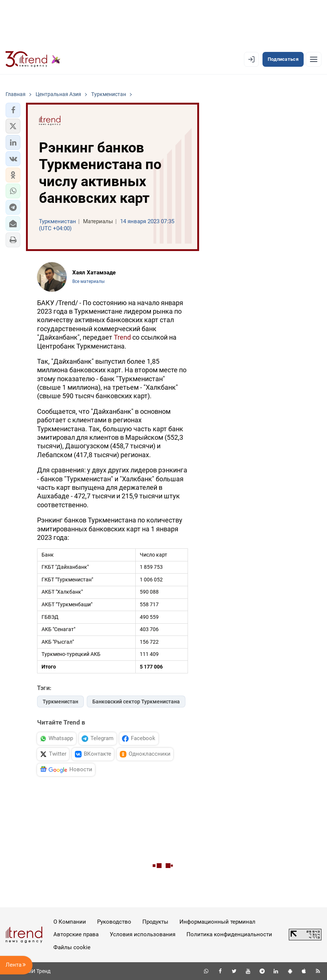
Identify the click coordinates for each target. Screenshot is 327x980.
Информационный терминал (217, 922)
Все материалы (88, 281)
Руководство (114, 922)
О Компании (70, 922)
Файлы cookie (72, 947)
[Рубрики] (314, 59)
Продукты (155, 922)
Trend (122, 337)
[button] (13, 110)
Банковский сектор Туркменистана (136, 702)
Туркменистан (60, 702)
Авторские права (76, 934)
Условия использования (143, 934)
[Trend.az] (33, 59)
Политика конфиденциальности (229, 934)
